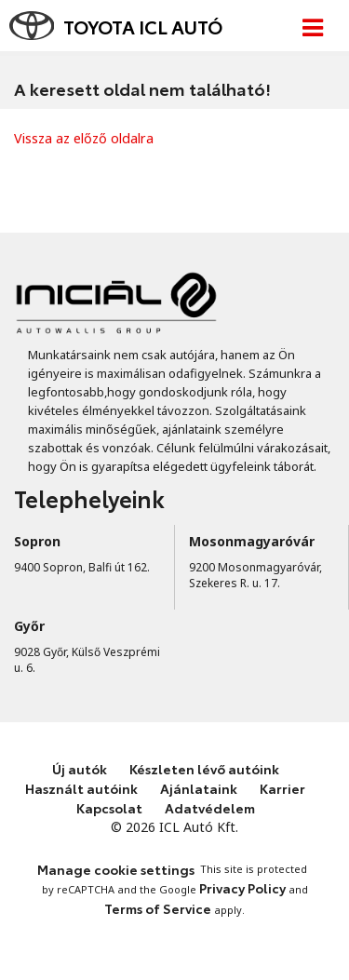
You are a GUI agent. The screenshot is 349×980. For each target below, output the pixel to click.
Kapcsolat (109, 808)
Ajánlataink (199, 788)
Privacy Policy (242, 888)
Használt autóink (81, 788)
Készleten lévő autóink (204, 769)
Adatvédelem (210, 808)
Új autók (80, 769)
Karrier (282, 788)
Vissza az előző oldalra (84, 138)
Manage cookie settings (116, 869)
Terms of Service (158, 908)
